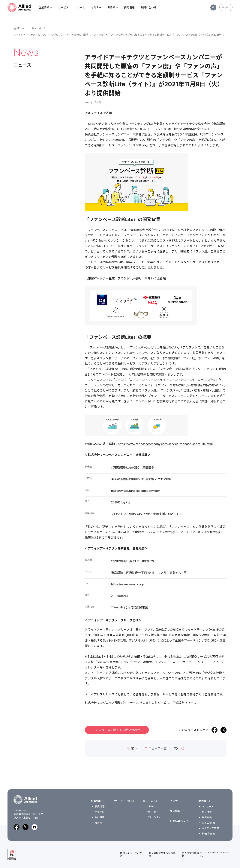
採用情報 (129, 7)
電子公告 (207, 823)
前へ (132, 748)
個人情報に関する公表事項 (162, 855)
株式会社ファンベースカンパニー (107, 134)
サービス (63, 7)
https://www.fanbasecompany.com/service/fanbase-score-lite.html (165, 444)
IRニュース (208, 807)
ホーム (19, 28)
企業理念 (100, 812)
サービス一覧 (124, 801)
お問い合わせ (148, 7)
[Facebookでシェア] (214, 730)
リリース (151, 807)
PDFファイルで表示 (98, 113)
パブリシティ (154, 817)
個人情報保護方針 (190, 855)
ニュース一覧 (156, 748)
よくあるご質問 (210, 828)
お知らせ (151, 812)
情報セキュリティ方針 (131, 855)
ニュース (80, 7)
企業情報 (45, 7)
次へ (179, 748)
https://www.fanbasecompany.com (136, 491)
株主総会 (207, 817)
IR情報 (113, 7)
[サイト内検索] (213, 7)
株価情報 (207, 834)
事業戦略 (100, 807)
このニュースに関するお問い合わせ (118, 730)
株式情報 (207, 812)
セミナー (96, 7)
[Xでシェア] (223, 730)
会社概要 (100, 817)
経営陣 (98, 823)
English (226, 7)
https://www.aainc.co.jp (127, 584)
